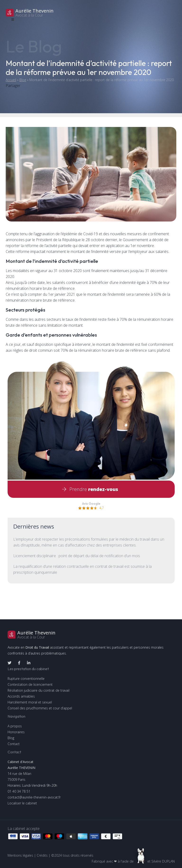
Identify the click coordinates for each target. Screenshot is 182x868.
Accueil (11, 80)
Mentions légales (20, 855)
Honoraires (16, 732)
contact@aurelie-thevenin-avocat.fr (34, 797)
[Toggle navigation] (13, 20)
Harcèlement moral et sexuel (30, 702)
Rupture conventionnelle (26, 679)
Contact (14, 744)
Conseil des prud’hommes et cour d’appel (40, 708)
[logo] (91, 13)
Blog (23, 80)
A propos (15, 726)
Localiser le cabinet (22, 803)
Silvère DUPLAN (163, 861)
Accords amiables (21, 696)
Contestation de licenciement (30, 684)
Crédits (42, 855)
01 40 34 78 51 (19, 791)
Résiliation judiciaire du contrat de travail (39, 690)
